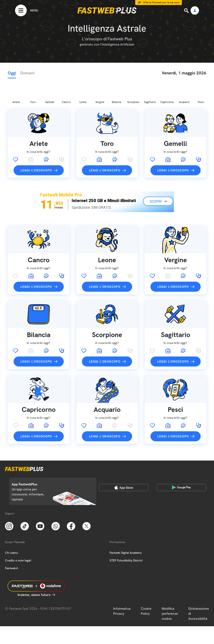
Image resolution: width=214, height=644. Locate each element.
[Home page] (107, 10)
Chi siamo (11, 531)
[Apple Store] (124, 466)
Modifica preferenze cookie (170, 592)
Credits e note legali (18, 538)
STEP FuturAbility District (126, 538)
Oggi (12, 73)
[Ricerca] (187, 11)
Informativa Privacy (122, 589)
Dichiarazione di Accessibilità (199, 592)
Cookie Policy (146, 589)
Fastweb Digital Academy (126, 531)
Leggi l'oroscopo (36, 148)
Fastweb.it (11, 546)
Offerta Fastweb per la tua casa (161, 3)
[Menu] (27, 10)
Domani (27, 73)
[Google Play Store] (181, 466)
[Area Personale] (195, 11)
